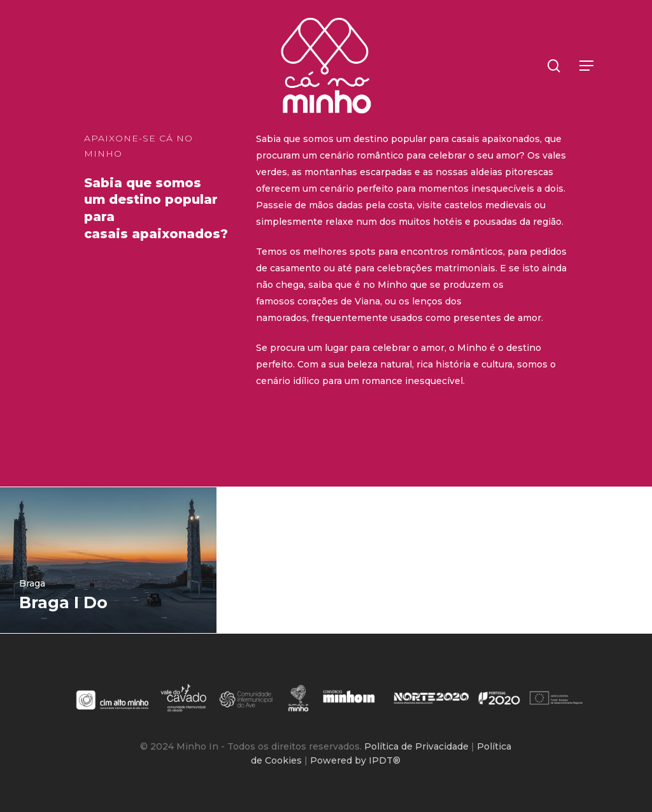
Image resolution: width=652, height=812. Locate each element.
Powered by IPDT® (355, 760)
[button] (587, 66)
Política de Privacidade (418, 746)
